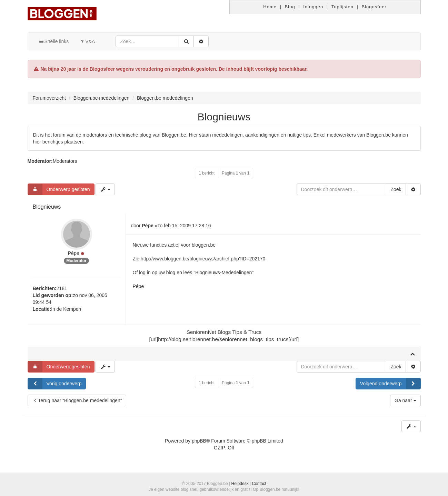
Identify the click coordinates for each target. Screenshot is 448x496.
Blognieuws (224, 117)
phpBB (199, 441)
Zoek (396, 189)
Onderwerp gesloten (59, 189)
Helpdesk (240, 484)
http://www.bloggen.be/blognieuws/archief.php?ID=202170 (203, 259)
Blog (290, 7)
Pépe (74, 253)
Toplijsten (342, 7)
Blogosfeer (374, 7)
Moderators (65, 161)
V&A (87, 41)
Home (270, 7)
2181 (62, 288)
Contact (259, 484)
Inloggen (313, 7)
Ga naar (405, 400)
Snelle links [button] (54, 41)
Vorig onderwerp (55, 384)
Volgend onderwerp (390, 384)
